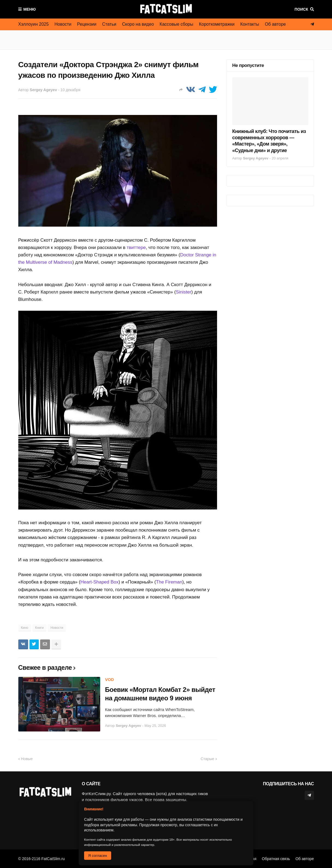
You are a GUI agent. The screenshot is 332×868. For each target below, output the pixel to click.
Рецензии (87, 24)
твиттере (136, 248)
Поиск (301, 9)
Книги (39, 628)
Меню (30, 9)
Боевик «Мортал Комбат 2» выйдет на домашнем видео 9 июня (160, 694)
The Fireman (169, 582)
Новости (63, 24)
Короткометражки (217, 24)
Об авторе (275, 24)
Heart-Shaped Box (99, 582)
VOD (110, 679)
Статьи (109, 24)
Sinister (184, 292)
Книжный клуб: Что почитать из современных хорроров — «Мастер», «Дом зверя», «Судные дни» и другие (269, 141)
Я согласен (98, 856)
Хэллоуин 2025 (34, 24)
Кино (25, 628)
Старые (207, 759)
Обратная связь (276, 859)
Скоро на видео (138, 24)
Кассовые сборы (177, 24)
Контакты (250, 24)
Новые (27, 759)
